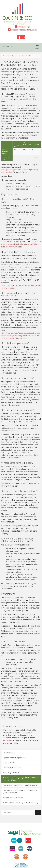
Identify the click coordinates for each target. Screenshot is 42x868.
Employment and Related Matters (22, 56)
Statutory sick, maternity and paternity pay (20, 803)
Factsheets (6, 56)
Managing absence (11, 772)
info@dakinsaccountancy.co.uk (22, 30)
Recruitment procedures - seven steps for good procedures (20, 791)
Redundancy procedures (13, 798)
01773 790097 (22, 27)
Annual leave (8, 763)
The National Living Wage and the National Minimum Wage (21, 779)
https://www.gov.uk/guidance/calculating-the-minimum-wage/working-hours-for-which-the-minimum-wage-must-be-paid (21, 336)
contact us (8, 740)
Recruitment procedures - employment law (21, 785)
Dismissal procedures (12, 768)
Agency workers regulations (14, 758)
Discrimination (9, 753)
